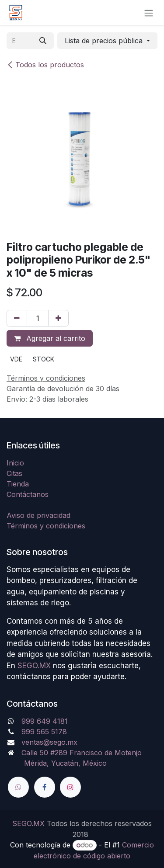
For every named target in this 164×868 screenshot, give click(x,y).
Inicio (15, 463)
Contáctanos (28, 494)
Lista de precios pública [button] (105, 41)
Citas (14, 473)
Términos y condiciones (46, 526)
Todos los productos (45, 65)
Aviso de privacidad (38, 515)
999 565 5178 (44, 732)
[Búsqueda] (43, 41)
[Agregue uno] (58, 318)
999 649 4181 (45, 721)
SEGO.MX (34, 666)
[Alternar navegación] (149, 13)
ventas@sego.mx (49, 742)
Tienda (18, 484)
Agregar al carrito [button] (50, 338)
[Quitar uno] (17, 318)
